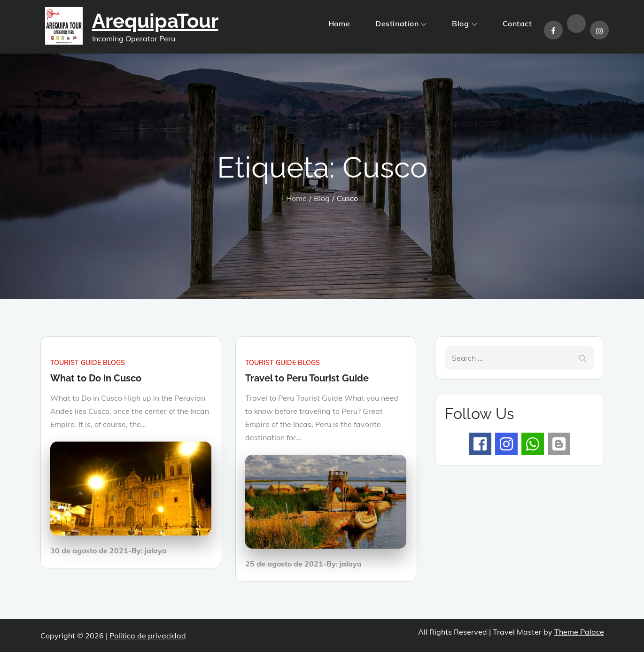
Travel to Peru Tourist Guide (307, 378)
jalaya (156, 551)
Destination (401, 23)
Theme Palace (579, 632)
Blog (464, 23)
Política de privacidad (148, 636)
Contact (517, 23)
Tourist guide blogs (88, 363)
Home (339, 23)
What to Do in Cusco (96, 378)
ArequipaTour (155, 21)
